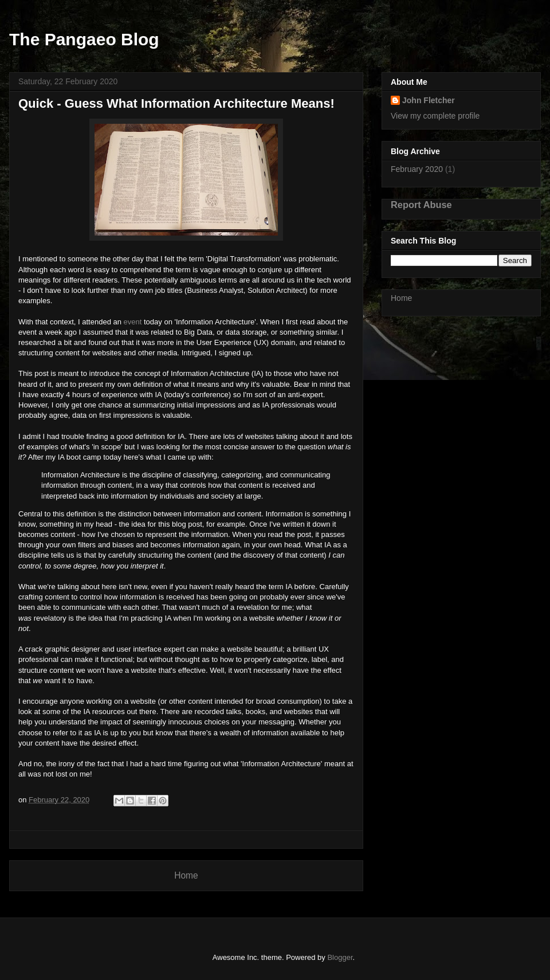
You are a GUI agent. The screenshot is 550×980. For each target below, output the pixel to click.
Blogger (340, 957)
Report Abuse (421, 205)
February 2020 (417, 169)
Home (186, 875)
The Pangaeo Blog (84, 39)
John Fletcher (429, 100)
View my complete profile (435, 116)
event (133, 322)
